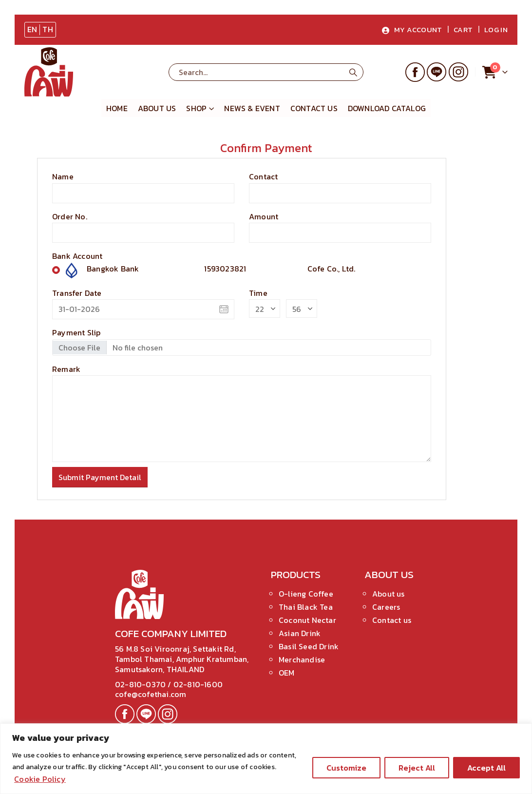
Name (63, 176)
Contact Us (314, 108)
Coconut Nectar (307, 620)
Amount (264, 216)
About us (157, 108)
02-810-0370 (141, 684)
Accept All (486, 768)
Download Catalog (387, 108)
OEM (287, 673)
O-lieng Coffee (306, 594)
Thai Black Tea (306, 607)
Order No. (70, 216)
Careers (386, 607)
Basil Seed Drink (309, 646)
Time (258, 293)
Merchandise (302, 659)
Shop (196, 108)
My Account (412, 29)
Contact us (392, 620)
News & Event (252, 108)
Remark (66, 369)
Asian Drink (300, 633)
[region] (266, 759)
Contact (263, 176)
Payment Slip (76, 332)
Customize (346, 768)
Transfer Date (77, 293)
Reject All (417, 768)
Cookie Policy (40, 779)
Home (117, 108)
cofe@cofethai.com (151, 694)
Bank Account (77, 256)
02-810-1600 (198, 684)
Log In (496, 29)
